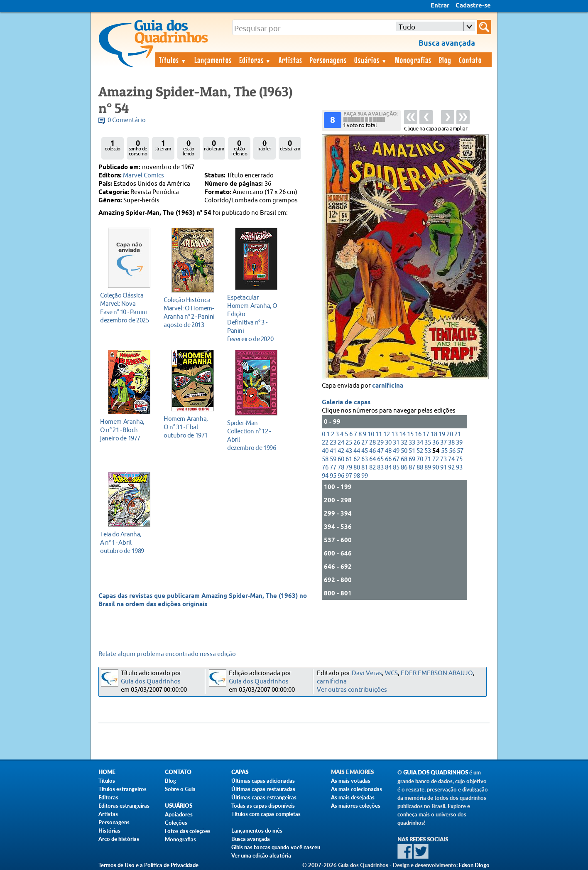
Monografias (413, 60)
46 (372, 451)
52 (420, 451)
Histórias (109, 831)
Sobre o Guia (180, 789)
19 (442, 434)
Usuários (371, 60)
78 (341, 468)
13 (394, 434)
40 (325, 451)
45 (365, 451)
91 (443, 468)
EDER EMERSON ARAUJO (437, 673)
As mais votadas (351, 781)
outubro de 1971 (190, 427)
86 (404, 468)
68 (404, 459)
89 (428, 468)
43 (349, 451)
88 (420, 468)
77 (333, 468)
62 (357, 459)
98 (357, 476)
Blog (445, 60)
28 (372, 443)
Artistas (290, 60)
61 (349, 459)
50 (404, 451)
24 (341, 443)
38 (451, 443)
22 (325, 443)
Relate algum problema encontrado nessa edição (167, 654)
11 (379, 434)
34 (420, 443)
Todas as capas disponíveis (263, 806)
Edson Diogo (474, 865)
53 (428, 451)
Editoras (255, 60)
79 (349, 468)
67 (396, 459)
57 (460, 451)
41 (333, 451)
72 (436, 459)
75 (459, 459)
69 (412, 459)
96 (341, 476)
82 (372, 468)
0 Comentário (127, 120)
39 (459, 443)
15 (410, 434)
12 (387, 434)
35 (428, 443)
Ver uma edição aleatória (261, 855)
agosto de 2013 (190, 312)
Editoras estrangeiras (124, 806)
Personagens (328, 60)
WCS (391, 673)
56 (452, 451)
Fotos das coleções (188, 831)
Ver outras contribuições (352, 690)
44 (357, 451)
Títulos (173, 60)
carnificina (388, 386)
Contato (470, 60)
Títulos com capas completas (266, 814)
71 (428, 459)
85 (396, 468)
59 (333, 459)
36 (436, 443)
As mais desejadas (353, 797)
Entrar (440, 6)
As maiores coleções (356, 806)
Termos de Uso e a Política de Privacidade (148, 865)
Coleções (176, 823)
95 (333, 476)
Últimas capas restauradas (263, 789)
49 (396, 451)
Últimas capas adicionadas (263, 781)
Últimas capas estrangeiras (264, 797)
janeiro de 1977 (127, 430)
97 (349, 476)
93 (459, 468)
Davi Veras (367, 673)
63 (365, 459)
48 (388, 451)
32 (404, 443)
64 (372, 459)
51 (412, 451)
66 (388, 459)
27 (365, 443)
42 (341, 451)
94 (325, 476)
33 (412, 443)
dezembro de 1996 (254, 435)
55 (444, 451)
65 (380, 459)
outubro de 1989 (127, 542)
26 (357, 443)
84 (388, 468)
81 (365, 468)
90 (436, 468)
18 (434, 434)
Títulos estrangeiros (122, 789)
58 (325, 459)
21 (458, 434)
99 (365, 476)
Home (107, 772)
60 (341, 459)
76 (325, 468)
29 (380, 443)
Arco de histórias (119, 839)
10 (371, 434)
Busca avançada (251, 839)
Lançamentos (213, 60)
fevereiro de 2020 (254, 318)
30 (388, 443)
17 (426, 434)
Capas (240, 772)
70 (420, 459)
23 (333, 443)
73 (443, 459)
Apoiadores (179, 814)
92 (451, 468)
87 (412, 468)
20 (450, 434)
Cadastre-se (473, 6)
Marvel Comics (143, 176)
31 (396, 443)
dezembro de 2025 (127, 308)
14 (402, 434)
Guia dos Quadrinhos (151, 682)
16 (418, 434)
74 (451, 459)
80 (357, 468)
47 (380, 451)
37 (443, 443)
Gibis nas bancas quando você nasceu (276, 847)
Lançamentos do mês (257, 831)
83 (380, 468)
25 (349, 443)
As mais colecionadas (356, 789)
